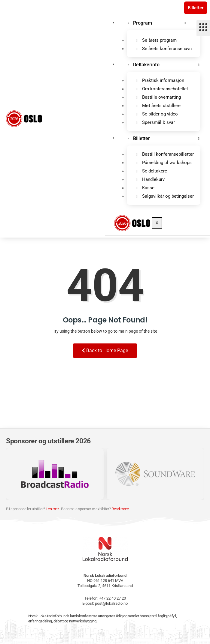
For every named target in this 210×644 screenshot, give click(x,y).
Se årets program (159, 40)
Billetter (196, 8)
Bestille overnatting (161, 97)
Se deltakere (155, 171)
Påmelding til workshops (167, 163)
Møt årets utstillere (161, 106)
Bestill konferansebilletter (168, 154)
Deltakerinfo (146, 65)
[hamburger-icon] (203, 28)
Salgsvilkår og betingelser (168, 196)
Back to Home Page (105, 350)
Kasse (148, 188)
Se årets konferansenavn (167, 49)
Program (143, 23)
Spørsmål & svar (158, 122)
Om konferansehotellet (165, 89)
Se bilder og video (160, 114)
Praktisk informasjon (163, 80)
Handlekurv (153, 179)
